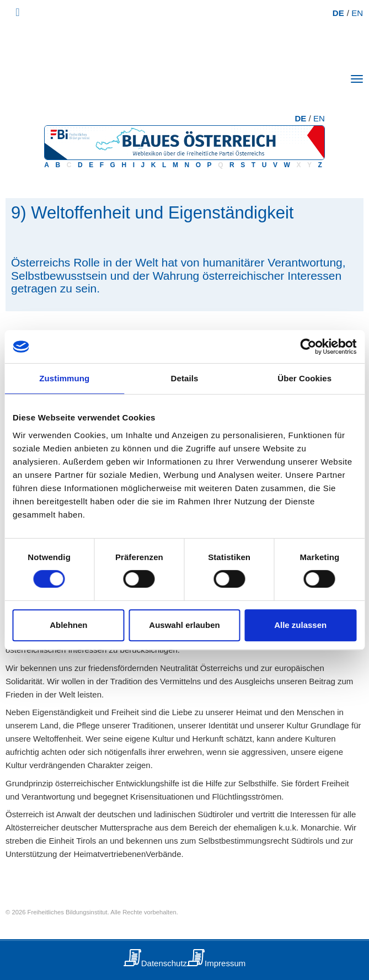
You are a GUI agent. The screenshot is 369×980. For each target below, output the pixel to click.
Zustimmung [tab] (64, 378)
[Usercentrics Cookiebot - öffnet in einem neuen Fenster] (308, 347)
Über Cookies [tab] (304, 378)
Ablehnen (68, 625)
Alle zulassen (300, 625)
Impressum (225, 963)
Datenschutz (164, 963)
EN (357, 13)
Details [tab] (185, 378)
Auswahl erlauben (184, 625)
